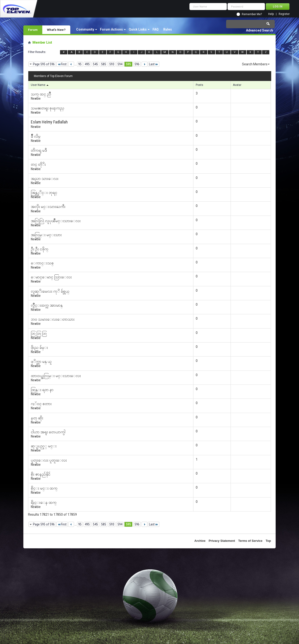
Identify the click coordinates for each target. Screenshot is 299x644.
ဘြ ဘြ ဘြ (39, 333)
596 (137, 64)
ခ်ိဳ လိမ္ (36, 136)
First (62, 64)
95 (80, 64)
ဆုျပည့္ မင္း (44, 446)
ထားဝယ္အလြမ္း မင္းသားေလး (56, 376)
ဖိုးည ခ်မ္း (39, 347)
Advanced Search (260, 30)
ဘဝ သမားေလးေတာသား (53, 319)
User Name (40, 85)
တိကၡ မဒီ (39, 150)
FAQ (156, 29)
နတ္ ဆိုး (37, 418)
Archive (200, 541)
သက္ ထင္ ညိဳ (41, 94)
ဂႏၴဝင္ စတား (41, 404)
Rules (168, 29)
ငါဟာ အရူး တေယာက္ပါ (48, 432)
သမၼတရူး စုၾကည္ (48, 108)
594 (120, 64)
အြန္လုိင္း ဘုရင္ (44, 192)
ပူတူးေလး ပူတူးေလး (49, 460)
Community (85, 29)
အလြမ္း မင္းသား (46, 235)
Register (284, 14)
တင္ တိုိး (38, 164)
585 (104, 64)
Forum (33, 30)
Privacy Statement (222, 541)
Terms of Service (250, 541)
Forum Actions (111, 29)
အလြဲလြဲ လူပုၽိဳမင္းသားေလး (56, 221)
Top (268, 541)
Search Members (255, 64)
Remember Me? (252, 14)
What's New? (56, 30)
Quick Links (138, 29)
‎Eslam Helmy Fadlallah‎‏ (49, 122)
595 (128, 64)
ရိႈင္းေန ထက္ (44, 502)
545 (95, 64)
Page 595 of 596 (44, 64)
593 (112, 64)
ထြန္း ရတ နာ (42, 390)
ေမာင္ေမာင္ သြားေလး (51, 277)
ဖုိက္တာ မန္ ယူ (41, 361)
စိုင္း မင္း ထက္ (44, 488)
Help (271, 14)
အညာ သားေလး (45, 178)
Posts (199, 85)
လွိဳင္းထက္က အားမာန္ (47, 305)
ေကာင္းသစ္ (42, 263)
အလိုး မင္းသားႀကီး (48, 206)
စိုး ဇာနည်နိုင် (41, 474)
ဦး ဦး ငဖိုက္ (40, 249)
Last (154, 64)
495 (87, 64)
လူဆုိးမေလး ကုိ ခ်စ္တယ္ (50, 291)
